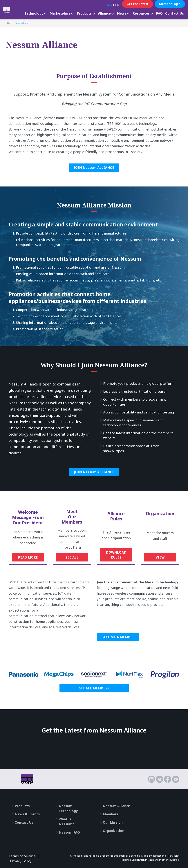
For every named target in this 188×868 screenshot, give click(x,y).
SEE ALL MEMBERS (94, 688)
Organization (114, 831)
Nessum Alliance (116, 806)
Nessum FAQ (69, 832)
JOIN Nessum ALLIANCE (94, 168)
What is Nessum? (66, 822)
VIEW (160, 557)
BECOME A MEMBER (118, 637)
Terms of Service (22, 856)
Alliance (104, 13)
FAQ (159, 13)
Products (84, 13)
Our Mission (113, 822)
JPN (117, 5)
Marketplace (60, 13)
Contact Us (175, 13)
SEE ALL (72, 557)
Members (111, 814)
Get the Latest (138, 4)
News (122, 13)
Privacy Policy (21, 861)
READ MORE (28, 557)
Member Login (170, 4)
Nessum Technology (68, 808)
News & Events (27, 814)
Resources (141, 13)
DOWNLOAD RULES (116, 555)
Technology (34, 13)
